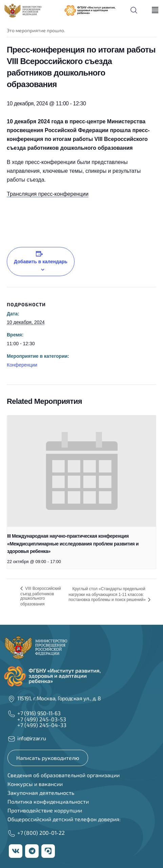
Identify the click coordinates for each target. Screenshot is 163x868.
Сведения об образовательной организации (64, 775)
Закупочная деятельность (41, 793)
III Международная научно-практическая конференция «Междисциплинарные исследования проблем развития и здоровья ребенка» (73, 544)
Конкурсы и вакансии (35, 784)
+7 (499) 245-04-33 (42, 725)
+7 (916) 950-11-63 (39, 713)
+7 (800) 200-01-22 (41, 833)
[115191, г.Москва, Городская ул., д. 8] (12, 699)
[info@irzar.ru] (12, 739)
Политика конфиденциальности (48, 801)
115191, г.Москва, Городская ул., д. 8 (59, 698)
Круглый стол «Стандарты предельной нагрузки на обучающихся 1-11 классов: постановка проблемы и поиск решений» (108, 594)
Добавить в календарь (41, 262)
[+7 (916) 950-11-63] (12, 714)
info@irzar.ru (32, 738)
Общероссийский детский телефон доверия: (64, 819)
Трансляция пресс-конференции (48, 194)
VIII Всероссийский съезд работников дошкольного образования (41, 596)
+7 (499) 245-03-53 (42, 719)
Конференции (22, 365)
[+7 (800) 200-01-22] (12, 833)
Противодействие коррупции (45, 810)
